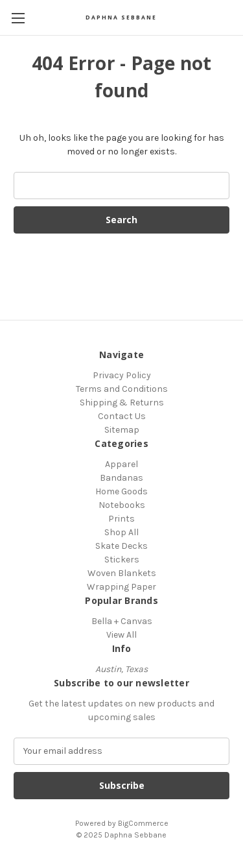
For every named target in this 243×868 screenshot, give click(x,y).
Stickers (122, 560)
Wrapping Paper (121, 587)
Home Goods (121, 491)
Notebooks (122, 505)
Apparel (121, 464)
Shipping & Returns (122, 403)
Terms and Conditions (122, 389)
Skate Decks (121, 546)
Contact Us (122, 416)
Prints (121, 519)
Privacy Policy (122, 375)
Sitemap (122, 430)
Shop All (121, 532)
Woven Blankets (122, 573)
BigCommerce (143, 823)
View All (121, 635)
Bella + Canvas (122, 621)
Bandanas (121, 478)
